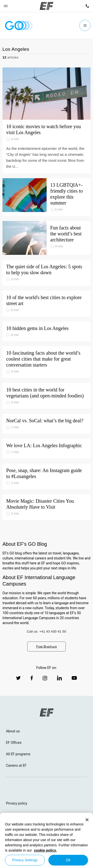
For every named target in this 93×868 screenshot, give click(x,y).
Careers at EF (16, 765)
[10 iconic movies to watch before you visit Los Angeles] (46, 120)
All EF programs (18, 754)
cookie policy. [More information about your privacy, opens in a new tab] (45, 850)
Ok (68, 860)
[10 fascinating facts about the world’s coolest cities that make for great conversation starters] (46, 362)
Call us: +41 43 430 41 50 (46, 631)
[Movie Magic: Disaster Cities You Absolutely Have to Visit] (46, 507)
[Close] (87, 820)
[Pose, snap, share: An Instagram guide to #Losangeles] (46, 477)
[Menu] (85, 26)
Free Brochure (46, 646)
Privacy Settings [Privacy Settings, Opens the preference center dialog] (25, 860)
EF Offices (14, 743)
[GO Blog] (19, 26)
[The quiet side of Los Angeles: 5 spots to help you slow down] (46, 273)
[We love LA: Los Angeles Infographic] (46, 449)
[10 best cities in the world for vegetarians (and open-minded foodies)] (46, 396)
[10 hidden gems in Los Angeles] (46, 331)
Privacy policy (16, 803)
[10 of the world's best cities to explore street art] (46, 304)
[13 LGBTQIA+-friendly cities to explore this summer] (46, 197)
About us (13, 731)
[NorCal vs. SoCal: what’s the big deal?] (46, 424)
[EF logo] (47, 712)
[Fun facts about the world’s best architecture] (46, 238)
